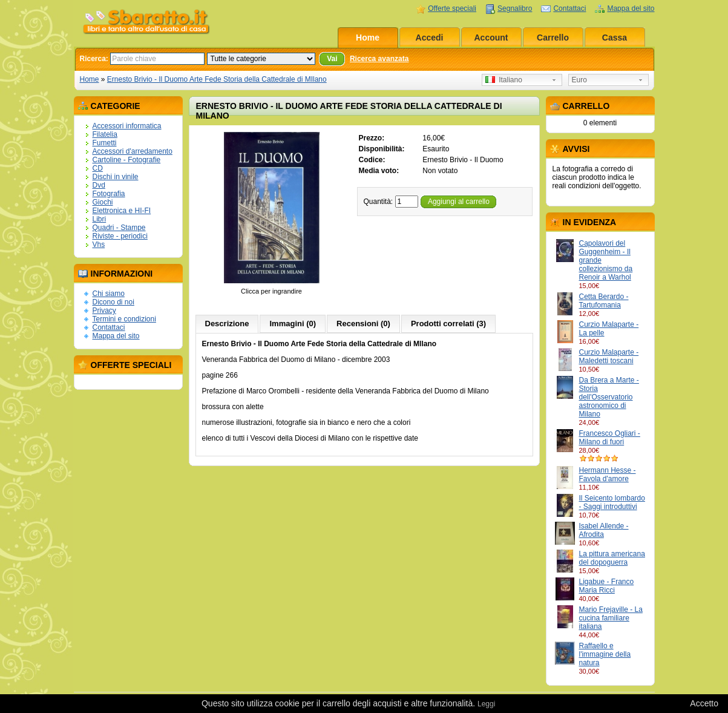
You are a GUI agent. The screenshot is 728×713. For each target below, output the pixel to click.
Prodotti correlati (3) (448, 324)
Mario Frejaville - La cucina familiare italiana (611, 618)
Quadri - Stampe (119, 228)
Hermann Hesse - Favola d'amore (608, 475)
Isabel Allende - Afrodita (604, 530)
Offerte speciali (452, 8)
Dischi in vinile (116, 177)
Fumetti (105, 143)
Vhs (99, 245)
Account (491, 38)
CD (98, 168)
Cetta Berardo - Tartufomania (604, 301)
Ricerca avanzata (379, 59)
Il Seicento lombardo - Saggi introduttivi (612, 502)
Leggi (486, 704)
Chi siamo (109, 294)
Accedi (430, 38)
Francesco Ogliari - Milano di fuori (610, 438)
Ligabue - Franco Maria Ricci (607, 586)
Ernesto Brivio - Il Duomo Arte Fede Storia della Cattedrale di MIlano (217, 79)
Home (368, 38)
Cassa (615, 38)
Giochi (103, 202)
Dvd (99, 185)
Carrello (553, 38)
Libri (100, 219)
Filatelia (105, 134)
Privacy (104, 310)
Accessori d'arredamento (133, 151)
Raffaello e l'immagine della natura (605, 654)
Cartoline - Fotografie (127, 160)
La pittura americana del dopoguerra (612, 558)
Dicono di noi (113, 302)
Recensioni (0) (363, 324)
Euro (579, 80)
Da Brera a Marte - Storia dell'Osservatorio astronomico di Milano (609, 397)
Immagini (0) (293, 324)
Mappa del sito (631, 8)
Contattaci (569, 8)
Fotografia (109, 194)
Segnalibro (515, 8)
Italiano (504, 80)
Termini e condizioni (124, 319)
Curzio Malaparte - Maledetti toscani (609, 356)
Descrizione (227, 324)
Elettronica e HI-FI (122, 211)
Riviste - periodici (120, 236)
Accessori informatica (127, 126)
